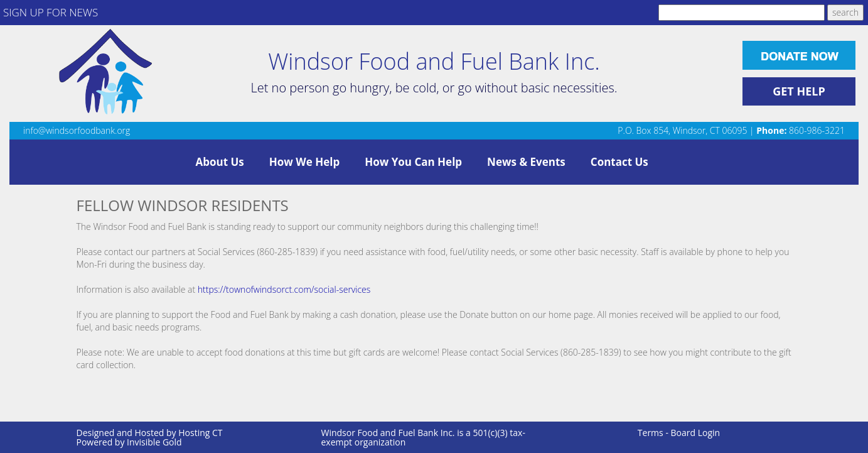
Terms (651, 433)
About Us (220, 162)
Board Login (696, 433)
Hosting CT (200, 433)
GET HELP (799, 91)
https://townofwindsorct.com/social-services (284, 289)
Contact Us (619, 162)
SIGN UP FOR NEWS (51, 12)
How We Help (304, 162)
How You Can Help (413, 162)
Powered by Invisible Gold (129, 442)
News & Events (526, 162)
